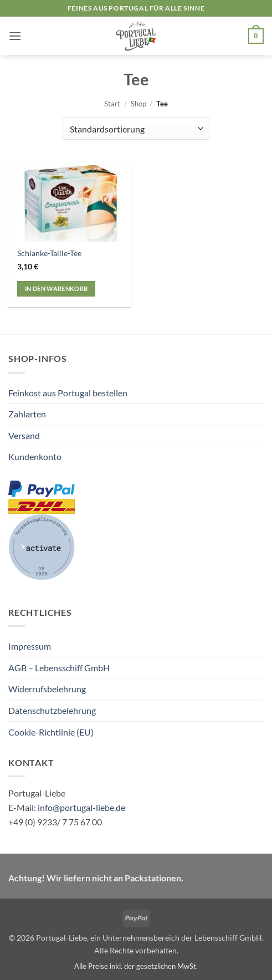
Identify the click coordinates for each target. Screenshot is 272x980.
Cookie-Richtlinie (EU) (51, 732)
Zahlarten (27, 414)
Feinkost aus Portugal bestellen (68, 393)
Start (112, 104)
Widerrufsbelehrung (47, 689)
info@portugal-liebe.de (81, 807)
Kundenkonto (35, 456)
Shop (138, 104)
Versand (24, 435)
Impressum (30, 646)
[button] (15, 36)
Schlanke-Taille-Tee (49, 253)
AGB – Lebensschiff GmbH (59, 668)
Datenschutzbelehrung (52, 710)
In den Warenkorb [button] (56, 289)
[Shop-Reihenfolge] (136, 129)
